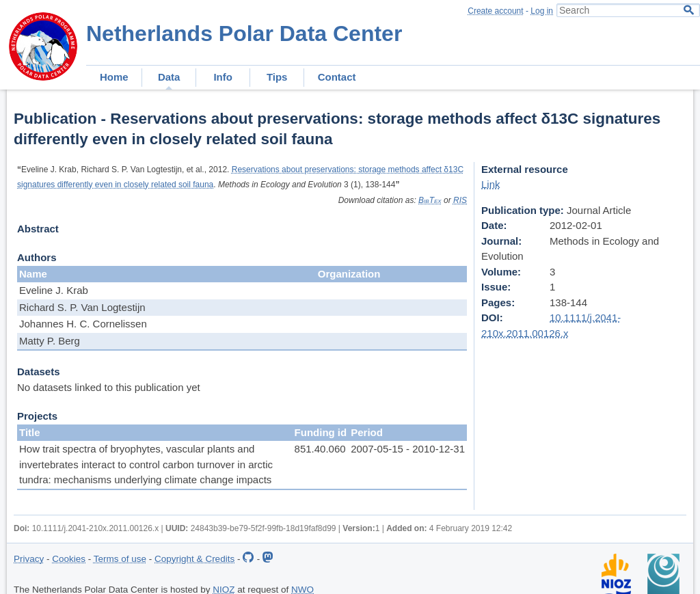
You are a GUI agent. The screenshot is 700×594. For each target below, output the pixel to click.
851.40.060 (320, 449)
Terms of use (120, 559)
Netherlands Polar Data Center (244, 33)
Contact (337, 77)
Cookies (69, 559)
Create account (495, 11)
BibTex (430, 200)
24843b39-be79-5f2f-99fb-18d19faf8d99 (264, 528)
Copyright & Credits (194, 559)
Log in (542, 11)
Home (114, 77)
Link (491, 184)
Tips (277, 77)
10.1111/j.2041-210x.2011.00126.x (96, 528)
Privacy (29, 559)
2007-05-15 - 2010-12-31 (408, 449)
